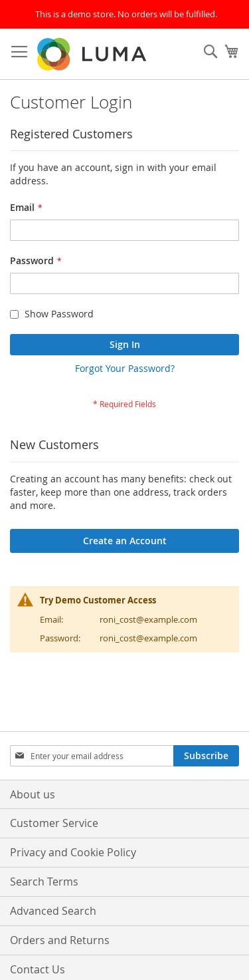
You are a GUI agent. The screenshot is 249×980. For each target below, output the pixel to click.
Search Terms (44, 882)
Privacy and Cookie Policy (73, 852)
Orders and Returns (60, 940)
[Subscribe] (206, 756)
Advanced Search (53, 911)
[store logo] (93, 54)
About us (33, 794)
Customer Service (54, 823)
